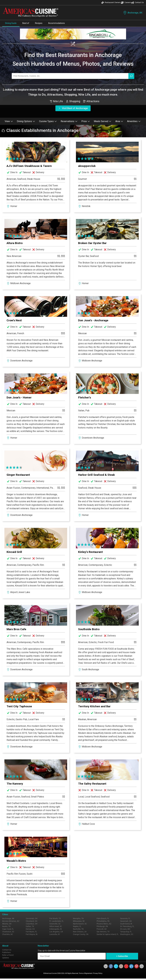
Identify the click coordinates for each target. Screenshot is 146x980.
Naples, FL (77, 926)
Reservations (69, 121)
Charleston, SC (8, 932)
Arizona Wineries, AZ (11, 921)
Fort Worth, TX (55, 919)
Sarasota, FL (125, 919)
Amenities (134, 121)
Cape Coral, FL (8, 929)
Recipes (39, 23)
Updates (6, 958)
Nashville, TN (78, 929)
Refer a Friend (8, 955)
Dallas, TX (30, 926)
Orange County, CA (81, 934)
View (9, 121)
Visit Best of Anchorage (73, 108)
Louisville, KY (55, 934)
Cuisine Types (48, 121)
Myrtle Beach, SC (80, 924)
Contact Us (137, 3)
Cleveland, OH (32, 921)
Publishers (6, 952)
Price (86, 121)
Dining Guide (11, 23)
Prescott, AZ (102, 929)
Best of (26, 23)
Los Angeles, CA (56, 932)
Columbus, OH (32, 924)
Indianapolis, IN (56, 929)
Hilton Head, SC (56, 926)
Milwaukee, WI (79, 921)
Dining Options (26, 121)
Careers (126, 3)
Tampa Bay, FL (126, 932)
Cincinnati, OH (32, 919)
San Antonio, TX (103, 932)
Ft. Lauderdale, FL (56, 921)
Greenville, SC (55, 924)
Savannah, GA (126, 921)
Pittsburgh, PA (102, 926)
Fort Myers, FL (31, 932)
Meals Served (103, 121)
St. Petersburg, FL (127, 926)
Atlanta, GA (7, 924)
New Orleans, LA (80, 932)
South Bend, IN (126, 924)
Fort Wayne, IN (32, 934)
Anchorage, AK (133, 13)
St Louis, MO (125, 929)
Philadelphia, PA (103, 921)
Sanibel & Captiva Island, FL (108, 934)
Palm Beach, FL (103, 919)
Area (119, 121)
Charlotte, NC (8, 934)
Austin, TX (6, 926)
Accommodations (57, 23)
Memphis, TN (78, 919)
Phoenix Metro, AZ (104, 924)
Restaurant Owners (111, 3)
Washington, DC (127, 934)
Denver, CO (30, 929)
